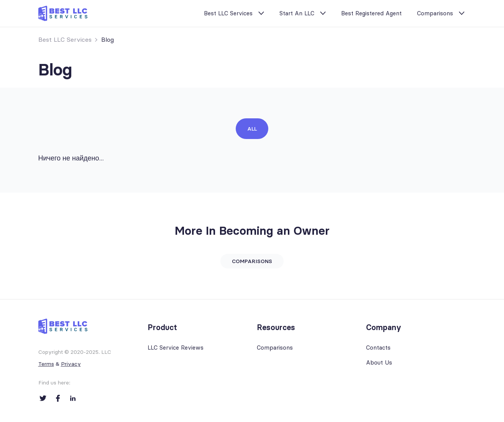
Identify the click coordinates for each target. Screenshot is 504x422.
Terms (46, 364)
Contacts (378, 348)
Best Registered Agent (371, 13)
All (252, 129)
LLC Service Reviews (176, 348)
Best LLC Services (228, 13)
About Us (379, 362)
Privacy (71, 364)
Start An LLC (297, 13)
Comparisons (435, 13)
